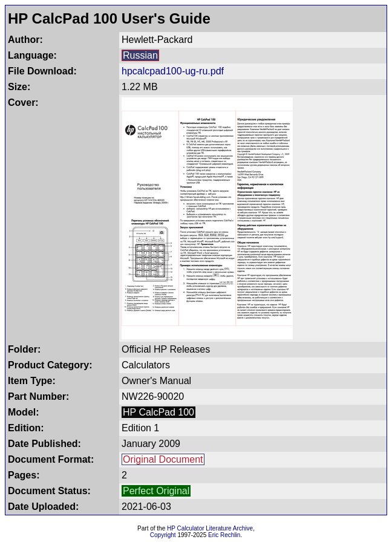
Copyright (163, 535)
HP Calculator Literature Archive (210, 528)
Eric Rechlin (224, 535)
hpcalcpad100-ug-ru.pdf (173, 71)
